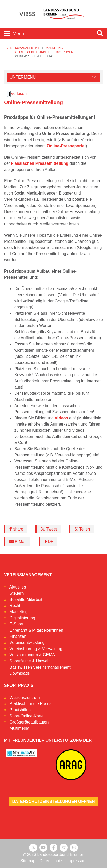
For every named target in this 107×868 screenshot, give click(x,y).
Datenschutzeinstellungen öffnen (53, 801)
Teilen (82, 529)
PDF (49, 541)
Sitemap (28, 861)
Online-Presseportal (66, 146)
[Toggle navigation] (46, 34)
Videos (61, 418)
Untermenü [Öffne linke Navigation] (23, 77)
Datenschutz (51, 861)
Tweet (49, 529)
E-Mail (18, 542)
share (16, 529)
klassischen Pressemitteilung (40, 163)
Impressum (76, 861)
